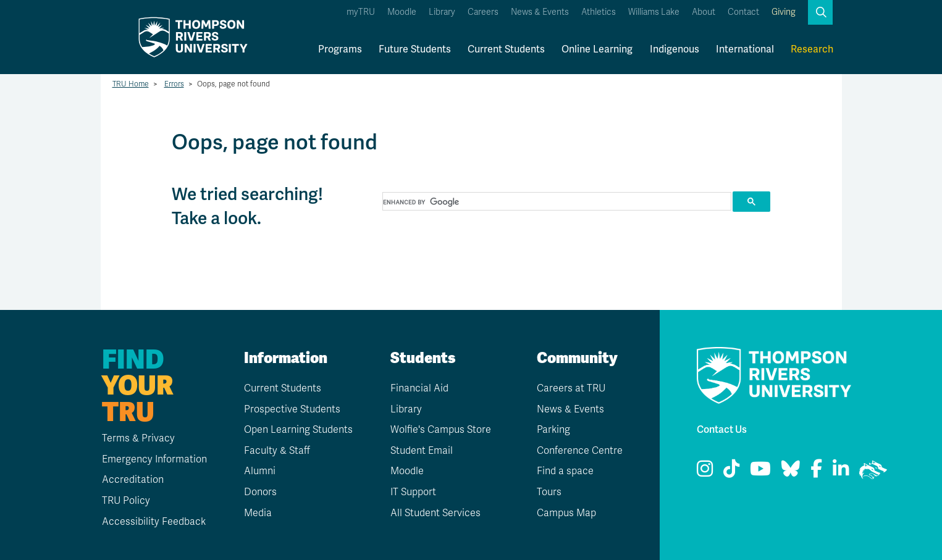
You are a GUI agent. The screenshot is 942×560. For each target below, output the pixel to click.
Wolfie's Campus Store (441, 430)
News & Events (540, 12)
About (704, 12)
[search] (556, 202)
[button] (820, 12)
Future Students (415, 49)
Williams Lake (654, 12)
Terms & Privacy (138, 438)
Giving (784, 12)
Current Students (506, 49)
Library (442, 12)
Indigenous (675, 49)
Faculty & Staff (277, 451)
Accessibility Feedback (154, 522)
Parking (553, 430)
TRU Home (131, 84)
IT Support (413, 492)
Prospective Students (292, 409)
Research (812, 49)
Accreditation (133, 480)
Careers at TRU (571, 388)
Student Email (422, 451)
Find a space (565, 471)
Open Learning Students (298, 430)
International (745, 49)
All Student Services (435, 513)
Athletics (599, 12)
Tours (549, 492)
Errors (174, 84)
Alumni (260, 471)
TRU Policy (126, 501)
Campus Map (566, 513)
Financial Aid (419, 388)
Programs (340, 49)
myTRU (361, 12)
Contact (743, 12)
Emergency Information (154, 459)
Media (258, 513)
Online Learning (597, 49)
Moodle (402, 12)
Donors (260, 492)
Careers (483, 12)
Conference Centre (580, 451)
